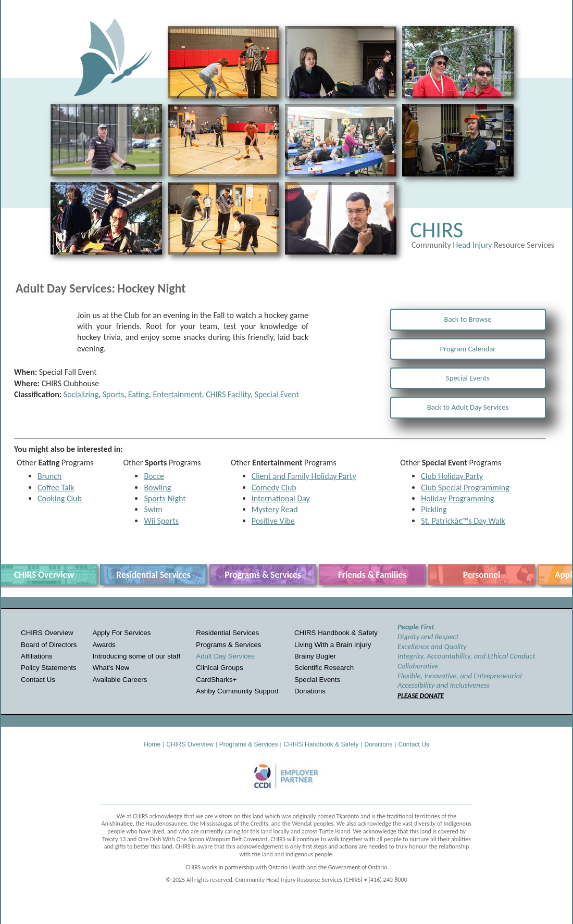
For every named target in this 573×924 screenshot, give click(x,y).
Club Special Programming (465, 488)
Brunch (49, 476)
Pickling (434, 509)
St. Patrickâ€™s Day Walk (463, 521)
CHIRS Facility (228, 394)
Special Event (277, 394)
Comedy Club (274, 488)
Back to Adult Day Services (468, 407)
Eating (139, 394)
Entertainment (177, 394)
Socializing (81, 394)
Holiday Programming (457, 498)
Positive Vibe (273, 521)
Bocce (154, 476)
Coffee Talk (56, 488)
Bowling (157, 488)
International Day (281, 498)
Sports (113, 394)
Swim (153, 509)
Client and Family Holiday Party (304, 476)
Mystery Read (275, 509)
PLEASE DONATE (421, 696)
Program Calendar (468, 349)
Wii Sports (161, 521)
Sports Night (165, 498)
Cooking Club (60, 498)
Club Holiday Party (452, 476)
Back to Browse (468, 319)
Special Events (468, 378)
